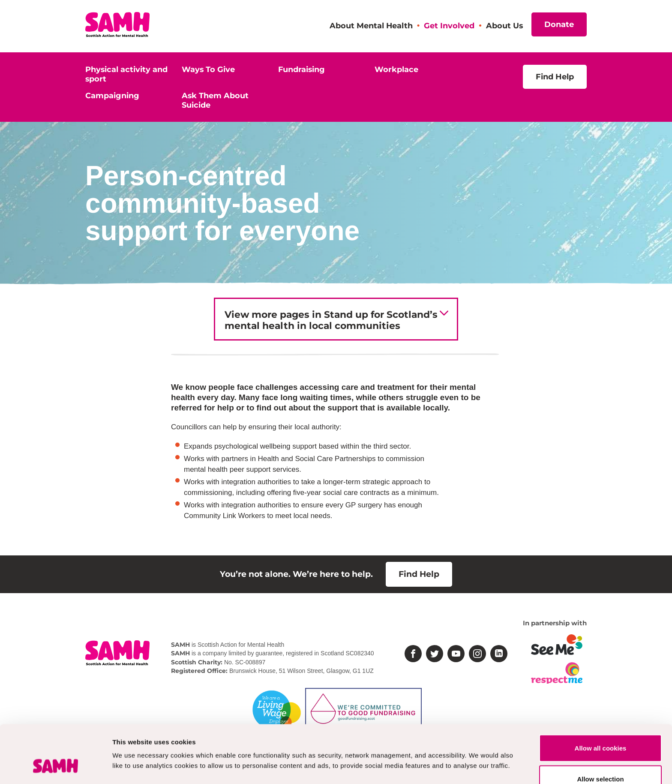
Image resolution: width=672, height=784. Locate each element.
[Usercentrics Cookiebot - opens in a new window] (55, 767)
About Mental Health (371, 26)
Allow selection (600, 729)
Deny (601, 760)
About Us (504, 26)
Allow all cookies (601, 698)
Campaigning (112, 95)
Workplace (396, 69)
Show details (450, 744)
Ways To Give (208, 69)
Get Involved (449, 26)
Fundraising (301, 69)
